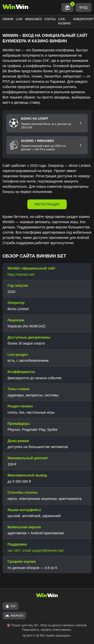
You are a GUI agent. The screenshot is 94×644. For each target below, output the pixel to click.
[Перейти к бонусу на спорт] (81, 123)
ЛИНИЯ (8, 19)
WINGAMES (33, 19)
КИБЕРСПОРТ (83, 19)
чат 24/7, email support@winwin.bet (36, 551)
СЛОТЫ (50, 19)
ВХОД (83, 7)
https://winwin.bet (21, 275)
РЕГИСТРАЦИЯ (47, 204)
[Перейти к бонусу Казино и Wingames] (81, 145)
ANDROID (14, 616)
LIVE (19, 19)
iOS (10, 606)
